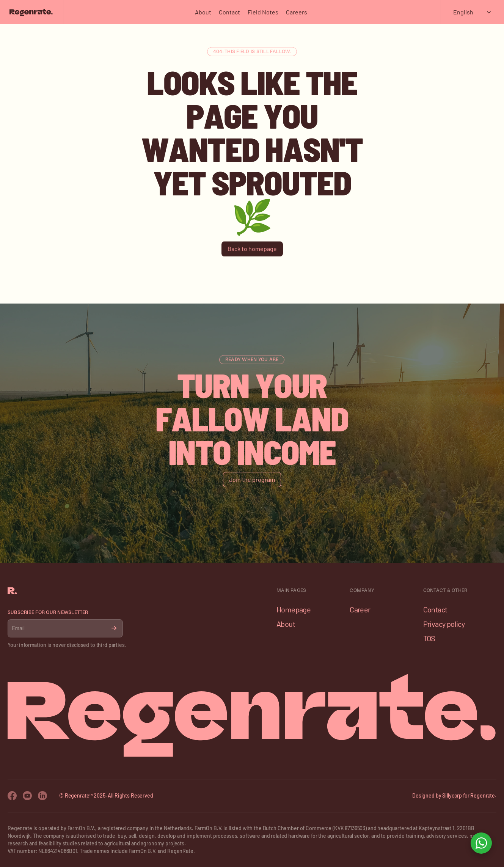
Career (360, 609)
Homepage (294, 609)
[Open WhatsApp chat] (481, 843)
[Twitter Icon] (42, 796)
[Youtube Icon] (27, 796)
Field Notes (263, 12)
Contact (229, 12)
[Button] (252, 249)
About (203, 12)
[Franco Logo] (31, 12)
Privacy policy (444, 624)
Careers (297, 12)
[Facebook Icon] (12, 796)
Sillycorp (452, 795)
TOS (429, 638)
